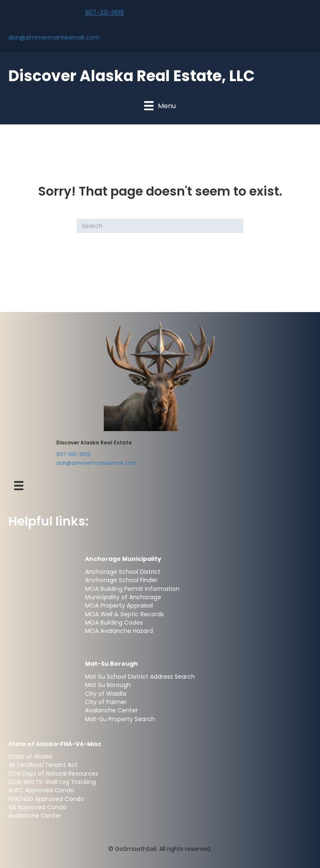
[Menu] (160, 106)
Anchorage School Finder (121, 580)
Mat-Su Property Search (120, 719)
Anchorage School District (123, 572)
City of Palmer (106, 702)
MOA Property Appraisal (119, 605)
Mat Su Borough (108, 685)
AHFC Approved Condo (41, 790)
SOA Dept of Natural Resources (53, 774)
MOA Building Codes (114, 622)
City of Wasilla (106, 694)
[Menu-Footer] (19, 486)
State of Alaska (30, 756)
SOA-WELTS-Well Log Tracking (52, 782)
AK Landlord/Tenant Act (43, 765)
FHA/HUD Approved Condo (46, 799)
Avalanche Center (111, 710)
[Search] (160, 226)
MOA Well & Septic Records (124, 614)
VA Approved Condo (37, 807)
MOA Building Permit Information (132, 589)
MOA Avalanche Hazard (119, 631)
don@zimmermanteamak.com (54, 37)
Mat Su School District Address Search (140, 677)
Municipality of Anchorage (124, 597)
